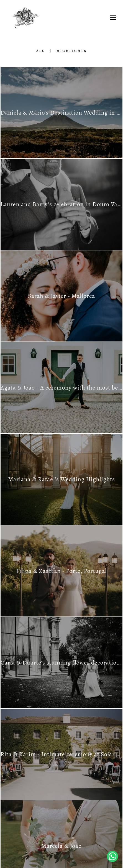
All (40, 51)
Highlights (72, 51)
